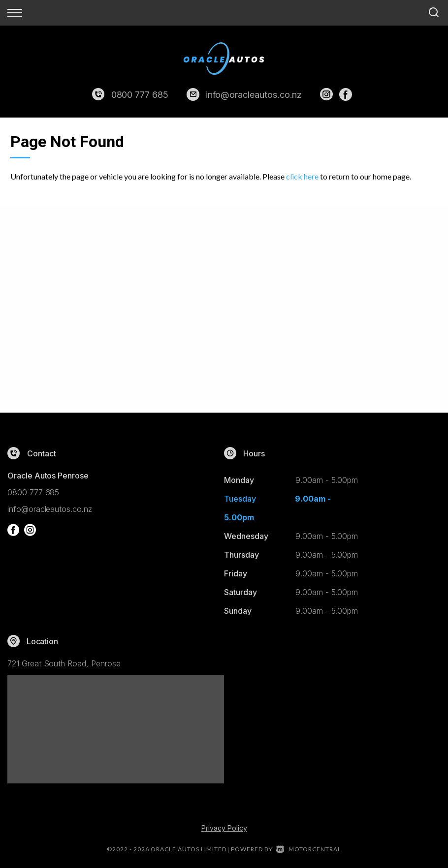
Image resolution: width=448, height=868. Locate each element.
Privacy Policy (224, 828)
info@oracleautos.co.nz (254, 95)
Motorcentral (309, 849)
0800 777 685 (140, 95)
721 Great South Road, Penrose (64, 663)
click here (302, 176)
